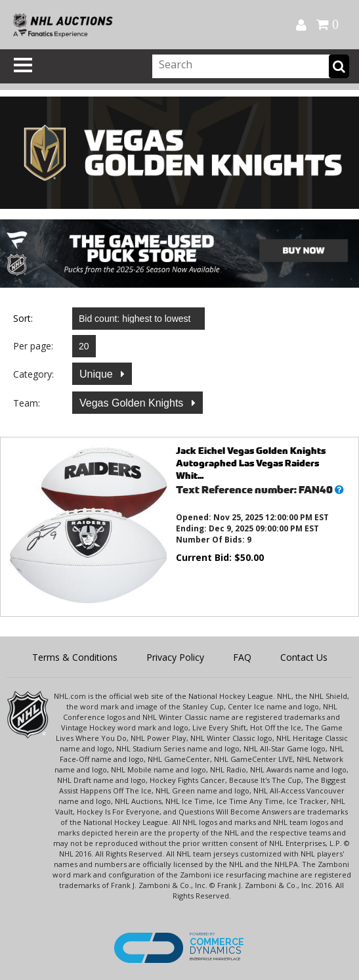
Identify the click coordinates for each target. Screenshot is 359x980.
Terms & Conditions (75, 657)
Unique (97, 374)
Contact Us (304, 657)
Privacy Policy (175, 657)
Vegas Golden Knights (133, 403)
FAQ (242, 657)
